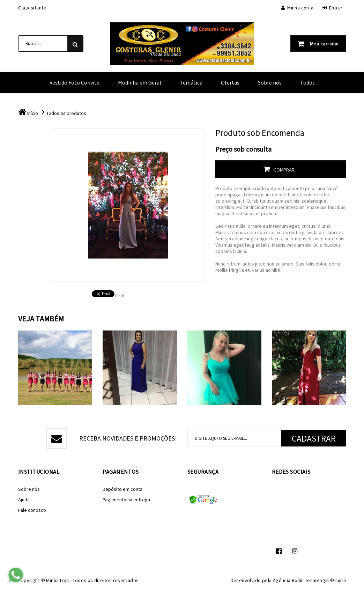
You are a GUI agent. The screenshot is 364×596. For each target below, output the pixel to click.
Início (33, 113)
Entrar (333, 8)
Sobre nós (270, 82)
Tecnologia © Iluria (326, 580)
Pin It (120, 296)
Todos (307, 82)
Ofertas (230, 82)
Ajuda (24, 500)
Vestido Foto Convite (75, 82)
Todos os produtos (66, 113)
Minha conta (298, 8)
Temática (191, 82)
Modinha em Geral (140, 82)
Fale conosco (32, 510)
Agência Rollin (288, 580)
